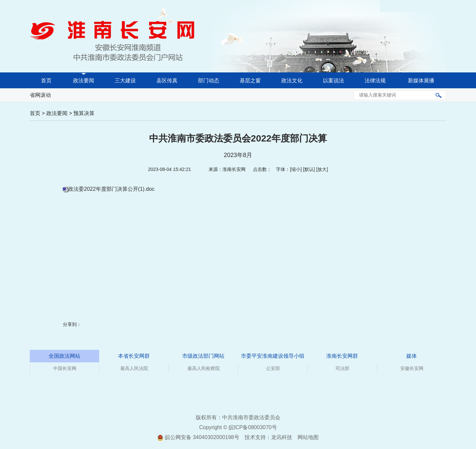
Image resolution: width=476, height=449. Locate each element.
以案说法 (334, 81)
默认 (309, 169)
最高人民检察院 (204, 368)
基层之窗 (250, 81)
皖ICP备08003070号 (253, 427)
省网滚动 (40, 95)
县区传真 (167, 81)
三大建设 (125, 81)
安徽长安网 (412, 368)
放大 (322, 169)
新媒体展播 (421, 81)
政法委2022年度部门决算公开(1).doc (111, 189)
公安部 (273, 368)
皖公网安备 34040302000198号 (198, 437)
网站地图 (308, 437)
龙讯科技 (282, 437)
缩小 (296, 169)
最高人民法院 (134, 368)
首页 (46, 81)
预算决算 (84, 113)
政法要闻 (84, 81)
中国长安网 (65, 368)
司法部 (342, 368)
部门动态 (209, 81)
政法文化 (292, 81)
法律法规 (375, 81)
